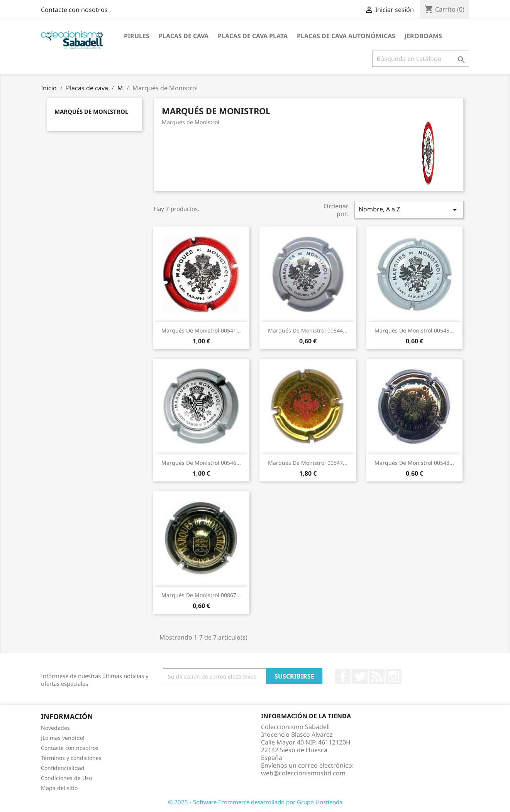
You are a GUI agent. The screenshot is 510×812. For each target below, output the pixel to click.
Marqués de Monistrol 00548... (414, 463)
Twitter (360, 677)
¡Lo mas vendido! (63, 738)
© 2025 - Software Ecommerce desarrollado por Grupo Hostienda (255, 802)
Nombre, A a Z (409, 210)
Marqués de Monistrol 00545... (414, 330)
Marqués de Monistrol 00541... (201, 330)
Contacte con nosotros (74, 10)
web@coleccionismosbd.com (303, 773)
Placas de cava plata (253, 36)
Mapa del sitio (59, 788)
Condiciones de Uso (66, 778)
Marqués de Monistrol (91, 111)
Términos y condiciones (71, 758)
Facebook (343, 677)
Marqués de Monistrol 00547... (308, 463)
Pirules (137, 36)
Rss (377, 677)
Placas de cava (184, 36)
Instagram (394, 677)
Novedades (55, 728)
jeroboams (423, 36)
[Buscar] (421, 59)
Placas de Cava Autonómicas (346, 36)
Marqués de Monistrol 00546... (201, 463)
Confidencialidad (63, 768)
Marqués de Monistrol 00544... (308, 330)
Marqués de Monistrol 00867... (201, 595)
